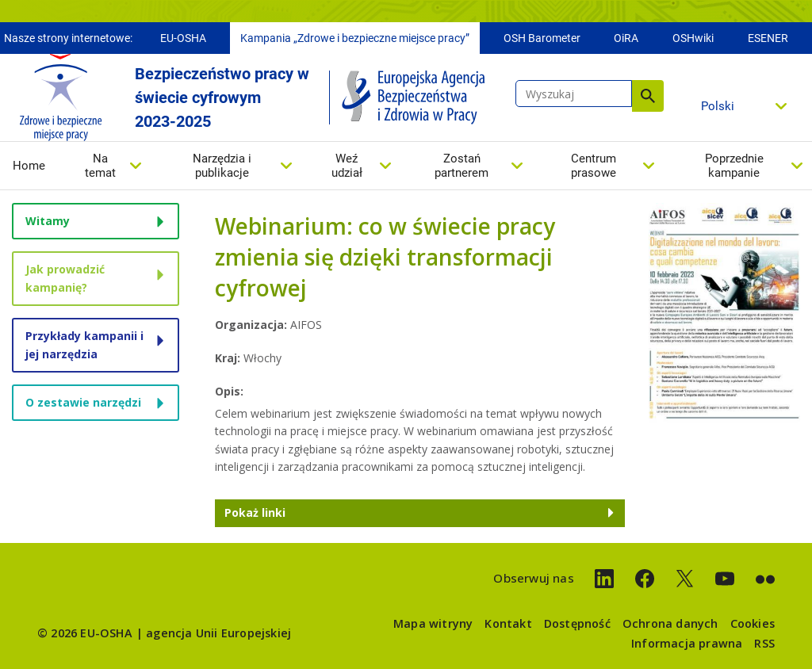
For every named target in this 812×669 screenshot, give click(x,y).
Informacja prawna (687, 643)
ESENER (768, 38)
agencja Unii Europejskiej (218, 633)
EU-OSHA (183, 38)
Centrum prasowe (594, 166)
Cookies (753, 623)
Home (29, 166)
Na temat (100, 166)
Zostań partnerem (462, 166)
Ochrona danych (670, 623)
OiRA (626, 38)
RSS (764, 643)
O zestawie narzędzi (83, 402)
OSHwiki (693, 38)
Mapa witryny (433, 623)
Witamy (48, 221)
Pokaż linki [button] (255, 512)
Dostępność (577, 623)
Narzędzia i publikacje (222, 166)
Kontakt (508, 623)
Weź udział (347, 166)
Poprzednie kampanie (734, 166)
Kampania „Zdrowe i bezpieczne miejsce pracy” (355, 38)
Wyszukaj (648, 96)
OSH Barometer (542, 38)
